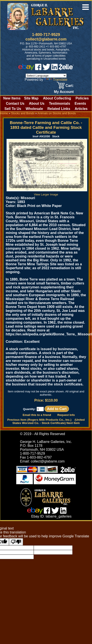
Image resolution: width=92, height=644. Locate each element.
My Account (64, 92)
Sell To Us (13, 109)
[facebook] (38, 69)
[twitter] (46, 69)
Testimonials (59, 103)
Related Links (59, 109)
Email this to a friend (37, 415)
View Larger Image (47, 193)
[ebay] (26, 69)
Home (4, 113)
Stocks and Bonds (23, 113)
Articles (81, 109)
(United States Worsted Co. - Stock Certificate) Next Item (48, 421)
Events (80, 103)
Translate (56, 80)
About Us (37, 103)
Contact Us (15, 103)
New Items (12, 98)
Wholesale (34, 109)
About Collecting (57, 98)
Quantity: (33, 409)
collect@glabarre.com (46, 39)
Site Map (31, 98)
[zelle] (66, 69)
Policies (82, 98)
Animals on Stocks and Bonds (57, 113)
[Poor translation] (16, 542)
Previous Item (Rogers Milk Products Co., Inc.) (39, 420)
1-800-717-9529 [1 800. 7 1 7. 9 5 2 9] (46, 35)
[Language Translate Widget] (46, 76)
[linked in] (55, 69)
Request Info (66, 415)
